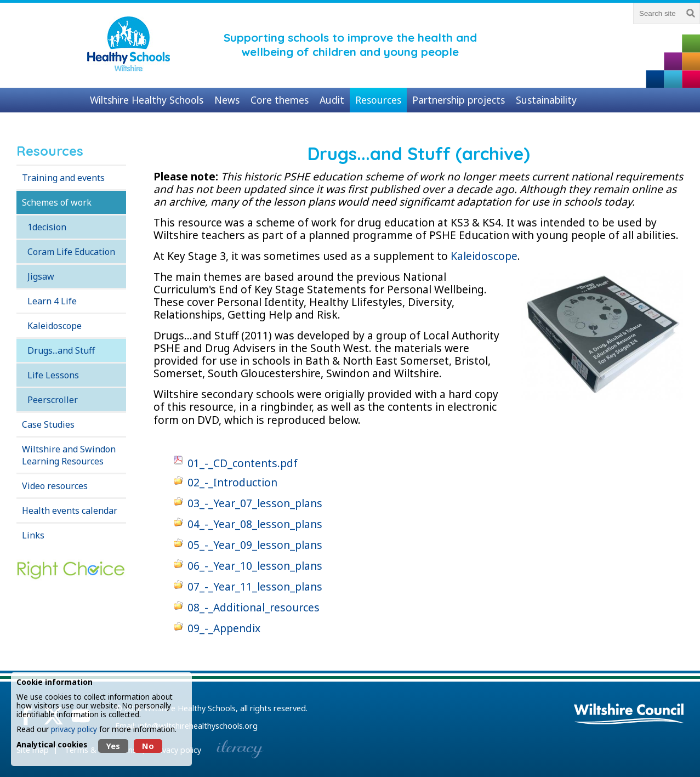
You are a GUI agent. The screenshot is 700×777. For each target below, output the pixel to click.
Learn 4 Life (52, 301)
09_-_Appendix (224, 628)
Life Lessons (53, 375)
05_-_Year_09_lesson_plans (255, 545)
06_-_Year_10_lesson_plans (255, 566)
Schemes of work (57, 202)
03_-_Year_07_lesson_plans (255, 503)
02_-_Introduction (232, 482)
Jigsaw (41, 276)
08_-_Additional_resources (254, 607)
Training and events (63, 178)
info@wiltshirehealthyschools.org (198, 726)
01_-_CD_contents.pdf (243, 463)
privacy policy (74, 729)
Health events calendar (70, 511)
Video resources (55, 486)
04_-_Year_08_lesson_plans (255, 524)
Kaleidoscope (55, 326)
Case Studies (48, 424)
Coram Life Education (71, 252)
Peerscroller (53, 400)
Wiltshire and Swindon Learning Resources (69, 455)
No (148, 746)
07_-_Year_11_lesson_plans (255, 586)
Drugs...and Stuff (61, 350)
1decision (47, 227)
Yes (113, 746)
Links (33, 535)
